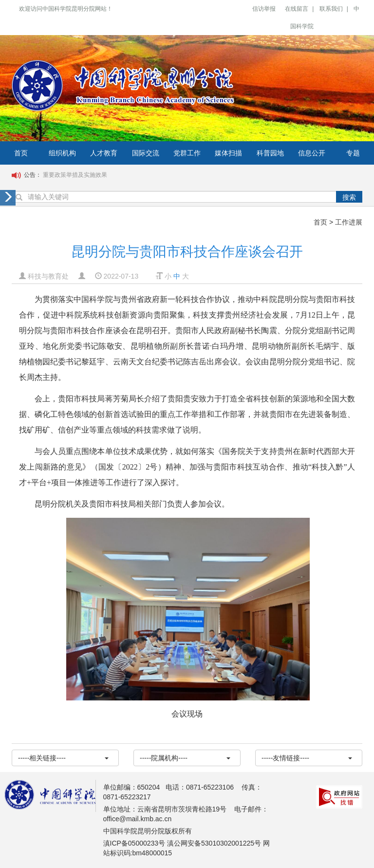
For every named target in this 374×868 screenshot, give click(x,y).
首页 (21, 153)
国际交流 (146, 153)
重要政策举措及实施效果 (75, 175)
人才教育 (104, 153)
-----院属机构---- (185, 758)
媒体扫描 (228, 153)
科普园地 (270, 153)
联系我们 (331, 9)
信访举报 (264, 9)
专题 (353, 153)
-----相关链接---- (63, 758)
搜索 (349, 197)
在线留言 (297, 9)
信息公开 (312, 153)
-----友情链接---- (307, 758)
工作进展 (349, 222)
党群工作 (187, 153)
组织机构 (62, 153)
